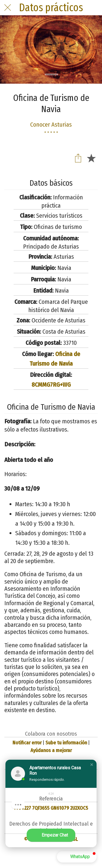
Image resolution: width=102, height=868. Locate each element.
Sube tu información (66, 743)
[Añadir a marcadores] (91, 158)
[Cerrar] (8, 8)
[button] (92, 765)
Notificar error (27, 743)
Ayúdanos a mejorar (51, 750)
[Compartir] (78, 158)
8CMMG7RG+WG (51, 385)
